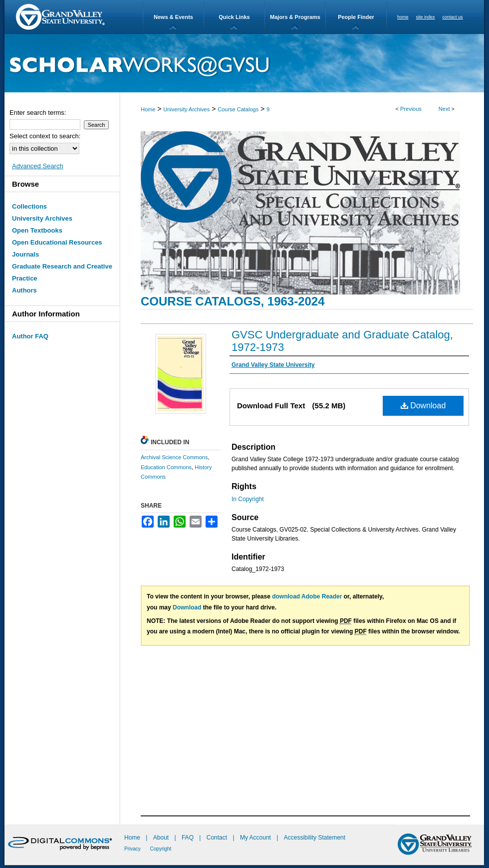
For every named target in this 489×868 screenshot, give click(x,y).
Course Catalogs (238, 109)
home (403, 17)
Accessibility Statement (315, 838)
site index (426, 17)
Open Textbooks (37, 230)
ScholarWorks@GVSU (244, 63)
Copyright (161, 849)
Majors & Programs (295, 17)
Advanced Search (38, 166)
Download (423, 406)
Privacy (133, 849)
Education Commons (166, 467)
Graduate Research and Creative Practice (62, 272)
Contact (217, 838)
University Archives (186, 109)
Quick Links (234, 17)
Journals (25, 254)
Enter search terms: (38, 113)
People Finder (356, 17)
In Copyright (248, 499)
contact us (453, 17)
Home (148, 109)
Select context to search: (45, 136)
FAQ (188, 838)
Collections (29, 206)
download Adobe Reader (307, 596)
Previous (411, 109)
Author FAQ (30, 336)
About (162, 838)
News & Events (173, 17)
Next (444, 109)
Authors (24, 290)
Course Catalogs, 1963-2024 (233, 301)
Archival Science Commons (174, 457)
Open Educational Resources (57, 242)
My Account (256, 838)
